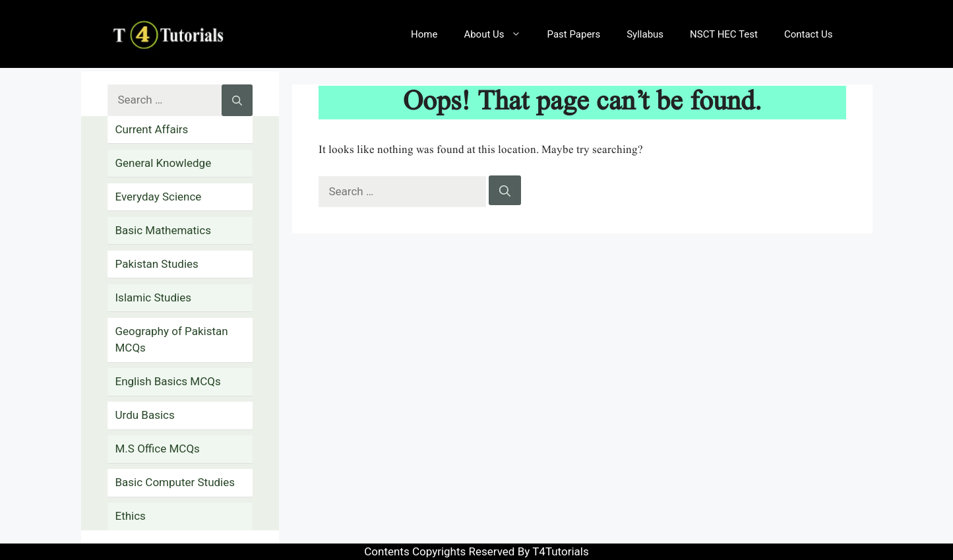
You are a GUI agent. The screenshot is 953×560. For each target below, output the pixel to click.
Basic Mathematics (163, 230)
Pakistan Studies (157, 264)
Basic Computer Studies (175, 482)
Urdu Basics (145, 415)
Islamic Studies (153, 297)
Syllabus (645, 34)
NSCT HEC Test (724, 34)
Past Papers (574, 34)
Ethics (131, 516)
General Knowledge (164, 163)
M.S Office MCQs (158, 449)
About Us (499, 34)
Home (424, 34)
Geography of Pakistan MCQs (172, 340)
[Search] (505, 191)
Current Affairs (152, 129)
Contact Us (809, 34)
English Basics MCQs (168, 381)
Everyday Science (159, 197)
